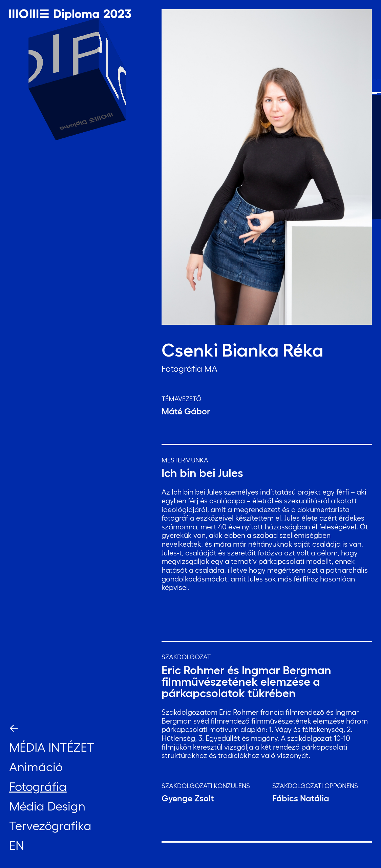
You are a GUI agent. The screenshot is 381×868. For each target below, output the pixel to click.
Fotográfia (38, 786)
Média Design (47, 806)
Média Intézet (52, 747)
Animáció (36, 767)
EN (17, 845)
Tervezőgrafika (50, 826)
